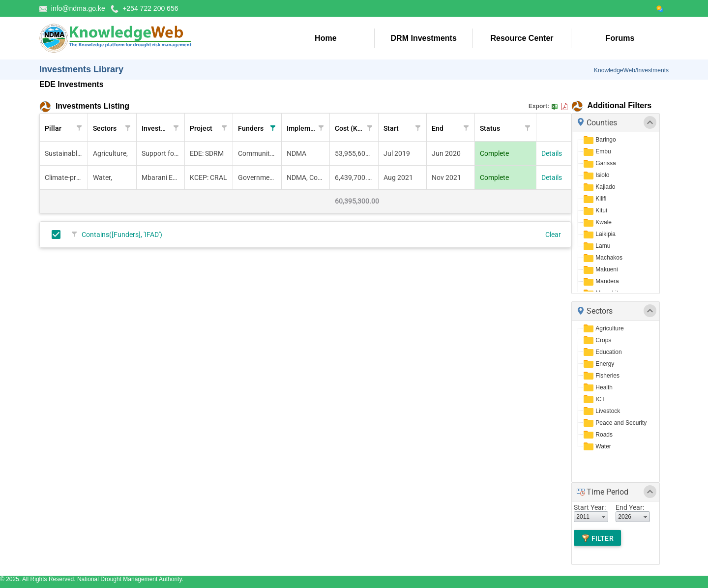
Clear (553, 235)
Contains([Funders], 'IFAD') (122, 235)
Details (552, 153)
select (604, 517)
